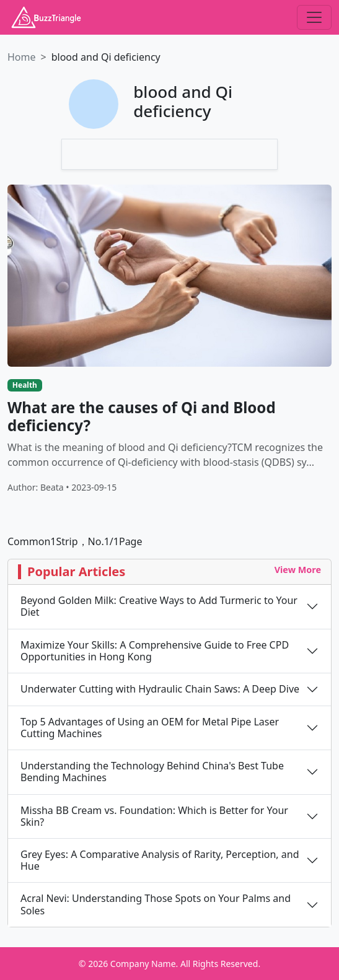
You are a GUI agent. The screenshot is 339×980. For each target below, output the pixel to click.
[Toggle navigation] (314, 17)
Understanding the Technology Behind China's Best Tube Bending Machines (152, 772)
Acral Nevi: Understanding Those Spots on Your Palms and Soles (156, 904)
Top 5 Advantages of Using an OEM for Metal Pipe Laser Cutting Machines (150, 728)
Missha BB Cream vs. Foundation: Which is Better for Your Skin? (154, 816)
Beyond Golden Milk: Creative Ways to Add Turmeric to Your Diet (159, 606)
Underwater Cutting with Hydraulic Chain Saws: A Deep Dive (160, 689)
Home (22, 57)
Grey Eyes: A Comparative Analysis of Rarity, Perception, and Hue (160, 860)
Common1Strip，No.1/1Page (75, 541)
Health (25, 385)
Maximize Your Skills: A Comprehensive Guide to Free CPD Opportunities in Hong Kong (155, 651)
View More (298, 570)
